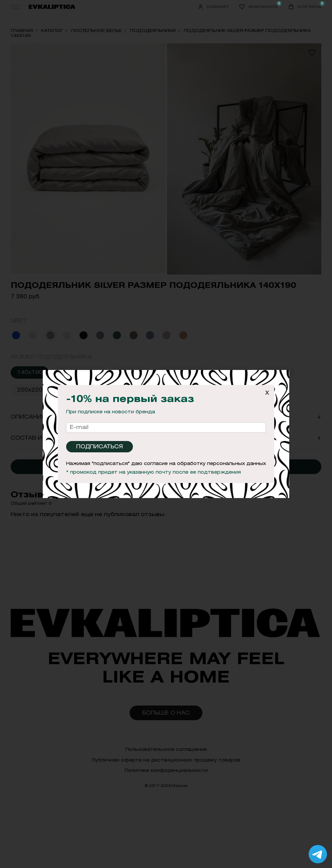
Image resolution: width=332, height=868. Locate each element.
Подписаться (100, 447)
